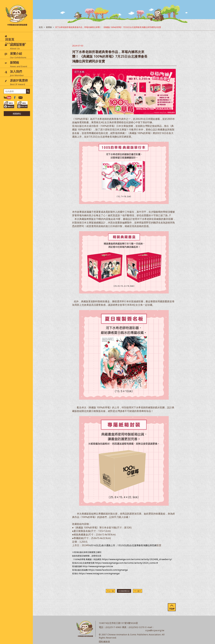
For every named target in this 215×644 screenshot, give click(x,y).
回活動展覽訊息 (124, 591)
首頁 (41, 27)
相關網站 (17, 114)
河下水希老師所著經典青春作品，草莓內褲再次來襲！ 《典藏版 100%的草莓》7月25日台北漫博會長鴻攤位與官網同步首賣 (108, 27)
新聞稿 (49, 27)
